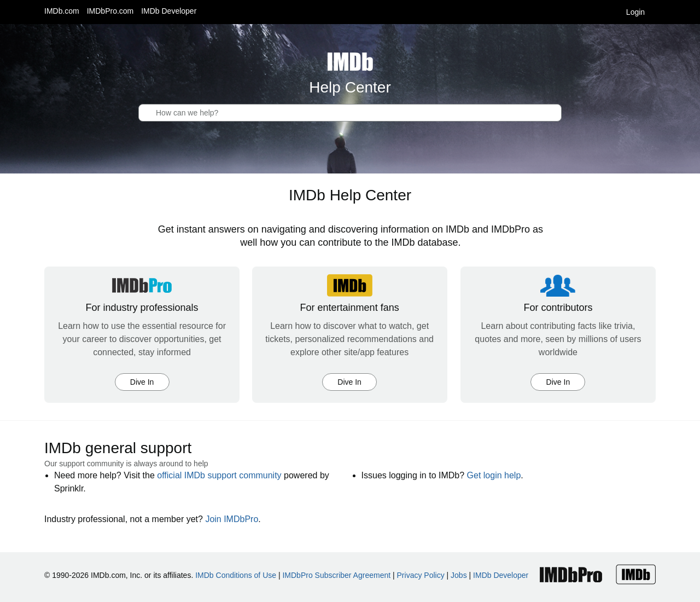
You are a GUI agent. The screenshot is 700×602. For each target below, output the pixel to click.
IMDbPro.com (110, 11)
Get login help (494, 475)
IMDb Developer (169, 11)
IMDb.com (62, 11)
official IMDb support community (219, 475)
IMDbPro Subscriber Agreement (336, 575)
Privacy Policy (421, 575)
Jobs (459, 575)
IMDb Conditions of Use (236, 575)
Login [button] (641, 12)
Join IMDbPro (232, 519)
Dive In (142, 382)
